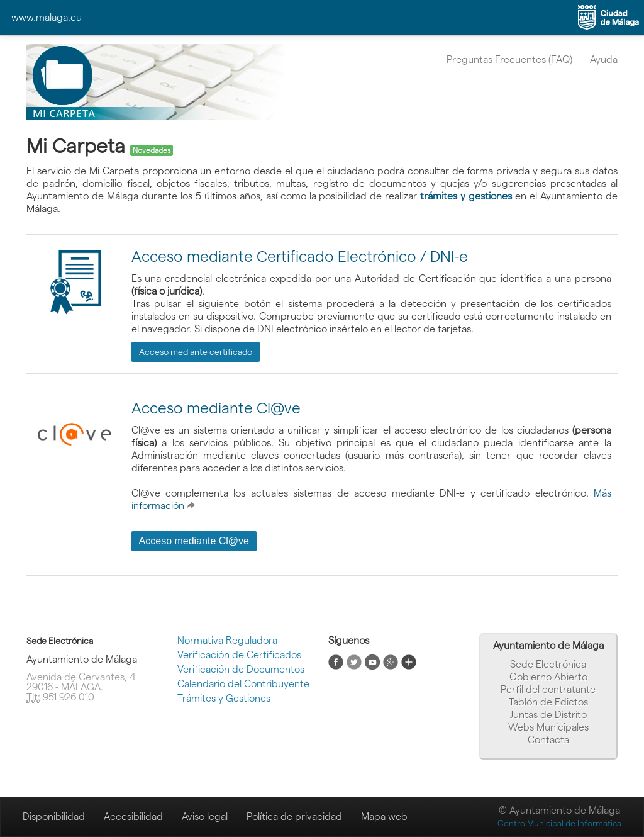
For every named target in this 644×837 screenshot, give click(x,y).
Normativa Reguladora (227, 640)
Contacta (548, 740)
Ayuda (604, 59)
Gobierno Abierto (548, 677)
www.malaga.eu (47, 17)
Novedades (152, 150)
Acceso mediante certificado (196, 352)
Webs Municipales (548, 727)
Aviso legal (205, 817)
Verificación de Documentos (241, 669)
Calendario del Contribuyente (243, 684)
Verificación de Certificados (239, 655)
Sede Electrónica (548, 664)
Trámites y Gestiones (224, 698)
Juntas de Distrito (548, 715)
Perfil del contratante (548, 689)
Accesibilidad (133, 817)
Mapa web (384, 817)
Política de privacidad (294, 817)
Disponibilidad (54, 817)
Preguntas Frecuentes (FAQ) (509, 59)
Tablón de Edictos (548, 702)
